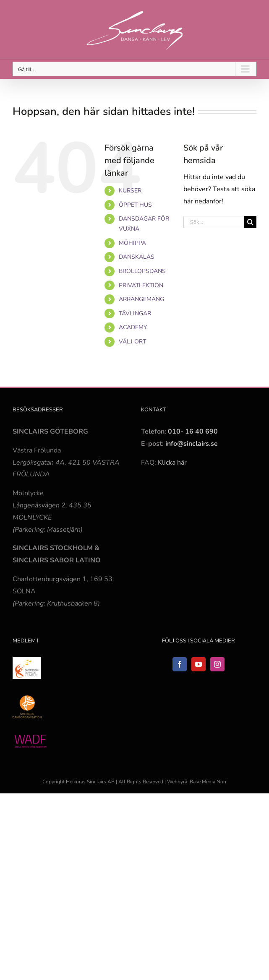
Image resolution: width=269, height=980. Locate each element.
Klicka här (172, 463)
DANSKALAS (137, 257)
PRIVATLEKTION (141, 285)
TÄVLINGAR (135, 313)
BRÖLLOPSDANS (142, 271)
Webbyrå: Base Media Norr (197, 782)
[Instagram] (217, 664)
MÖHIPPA (132, 243)
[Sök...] (214, 222)
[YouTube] (198, 664)
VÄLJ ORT (132, 342)
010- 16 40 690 (193, 432)
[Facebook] (180, 664)
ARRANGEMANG (141, 299)
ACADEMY (133, 327)
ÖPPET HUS (135, 205)
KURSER (130, 191)
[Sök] (250, 222)
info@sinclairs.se (191, 444)
